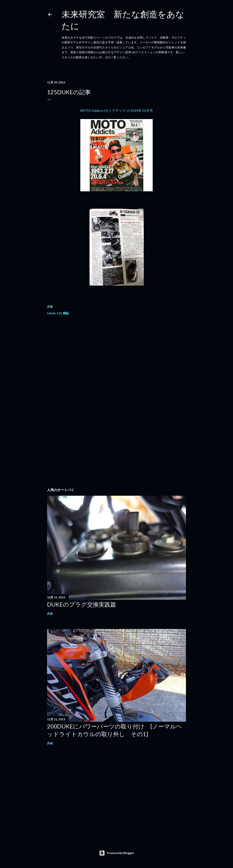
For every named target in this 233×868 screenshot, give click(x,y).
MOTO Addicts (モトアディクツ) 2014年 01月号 (117, 110)
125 (59, 313)
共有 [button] (50, 307)
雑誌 (66, 313)
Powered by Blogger (117, 853)
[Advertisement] (116, 362)
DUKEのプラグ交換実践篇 (82, 604)
